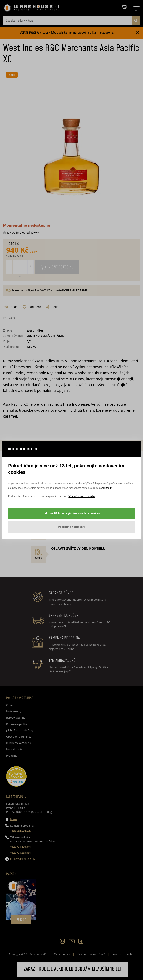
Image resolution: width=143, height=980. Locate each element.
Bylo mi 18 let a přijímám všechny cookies (71, 513)
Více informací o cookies (82, 496)
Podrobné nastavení (71, 527)
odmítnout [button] (106, 488)
